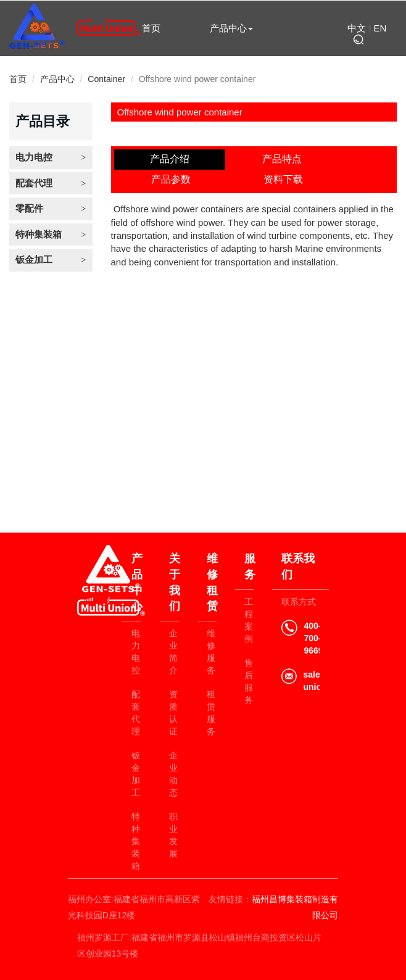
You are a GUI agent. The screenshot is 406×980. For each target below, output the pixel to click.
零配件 (29, 208)
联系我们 (231, 94)
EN (380, 28)
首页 (151, 28)
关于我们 (151, 68)
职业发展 (173, 835)
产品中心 (231, 28)
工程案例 (249, 620)
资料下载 (283, 179)
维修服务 (211, 652)
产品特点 (282, 159)
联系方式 (299, 602)
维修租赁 (231, 68)
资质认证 (173, 713)
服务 (249, 567)
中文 (357, 28)
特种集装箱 (39, 234)
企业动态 (173, 774)
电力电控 (34, 157)
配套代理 (34, 183)
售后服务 (249, 681)
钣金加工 (34, 260)
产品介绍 (170, 159)
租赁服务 (211, 713)
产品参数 (171, 179)
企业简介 (173, 652)
